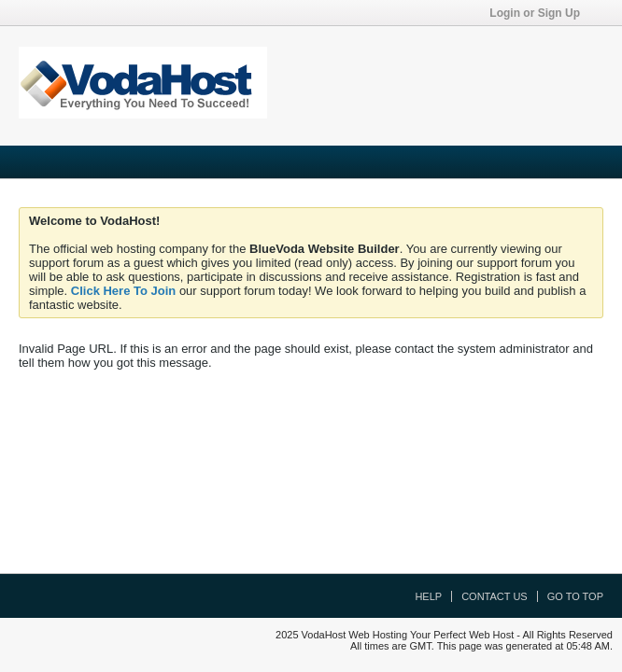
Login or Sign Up (541, 13)
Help (428, 596)
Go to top (575, 596)
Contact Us (495, 596)
